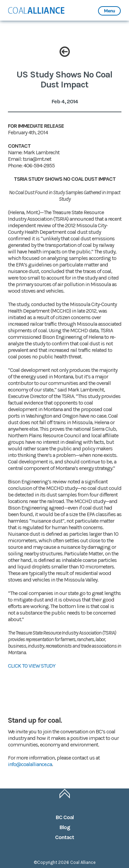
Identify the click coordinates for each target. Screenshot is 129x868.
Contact (64, 837)
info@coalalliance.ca (30, 764)
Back (65, 52)
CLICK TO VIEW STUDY (32, 666)
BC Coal (65, 817)
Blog (65, 827)
